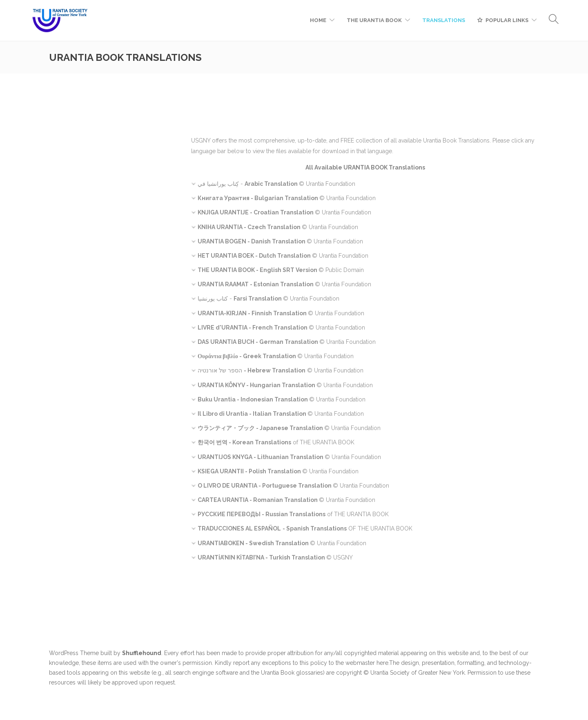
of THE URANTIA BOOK (276, 442)
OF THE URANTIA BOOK (305, 528)
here (382, 663)
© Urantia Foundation (287, 198)
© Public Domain (281, 270)
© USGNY (275, 557)
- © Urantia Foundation (276, 184)
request (165, 682)
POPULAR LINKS (507, 20)
